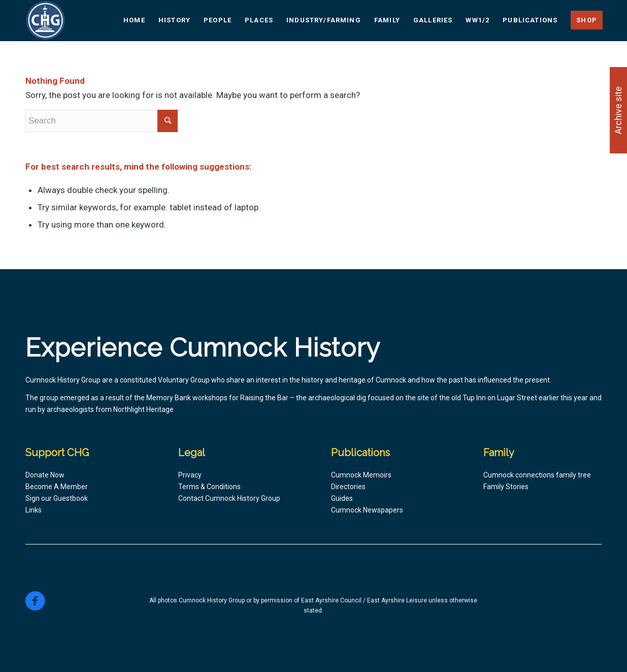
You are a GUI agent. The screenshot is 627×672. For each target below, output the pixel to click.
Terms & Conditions (209, 487)
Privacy (190, 475)
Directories (348, 487)
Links (34, 510)
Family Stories (506, 487)
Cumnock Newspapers (367, 510)
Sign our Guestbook (57, 498)
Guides (342, 498)
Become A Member (57, 487)
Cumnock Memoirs (361, 475)
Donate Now (45, 475)
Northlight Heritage (143, 409)
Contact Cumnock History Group (229, 498)
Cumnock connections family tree (537, 475)
